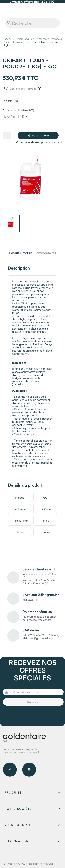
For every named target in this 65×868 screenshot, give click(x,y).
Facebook (10, 770)
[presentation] (32, 715)
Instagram (29, 770)
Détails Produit (20, 253)
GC (45, 498)
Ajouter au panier (38, 135)
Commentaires (45, 253)
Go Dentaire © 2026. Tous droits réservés (28, 864)
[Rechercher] (32, 23)
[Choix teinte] (16, 116)
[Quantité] (7, 135)
